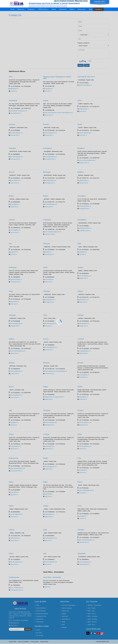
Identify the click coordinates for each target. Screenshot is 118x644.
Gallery (54, 9)
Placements (63, 9)
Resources (82, 9)
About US (21, 9)
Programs (31, 9)
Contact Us (98, 9)
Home (12, 9)
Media (72, 9)
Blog (90, 9)
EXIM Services (43, 9)
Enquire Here (100, 2)
